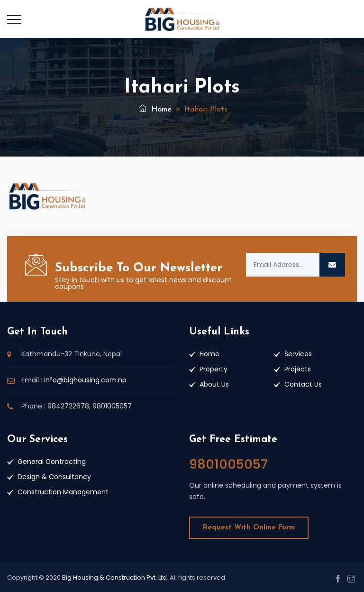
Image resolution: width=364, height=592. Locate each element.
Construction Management (63, 492)
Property (214, 369)
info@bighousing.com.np (85, 380)
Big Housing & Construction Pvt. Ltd (114, 578)
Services (298, 354)
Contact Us (303, 384)
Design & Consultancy (54, 477)
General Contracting (52, 462)
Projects (298, 369)
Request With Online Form (249, 528)
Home (155, 110)
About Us (214, 384)
